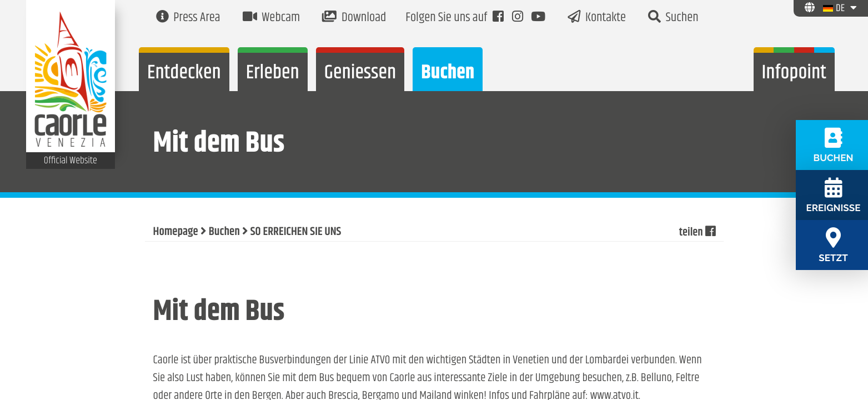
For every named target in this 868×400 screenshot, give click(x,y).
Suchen (673, 18)
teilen (697, 232)
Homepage (176, 232)
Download (354, 18)
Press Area (188, 18)
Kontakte (597, 18)
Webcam (272, 18)
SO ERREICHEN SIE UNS (296, 232)
